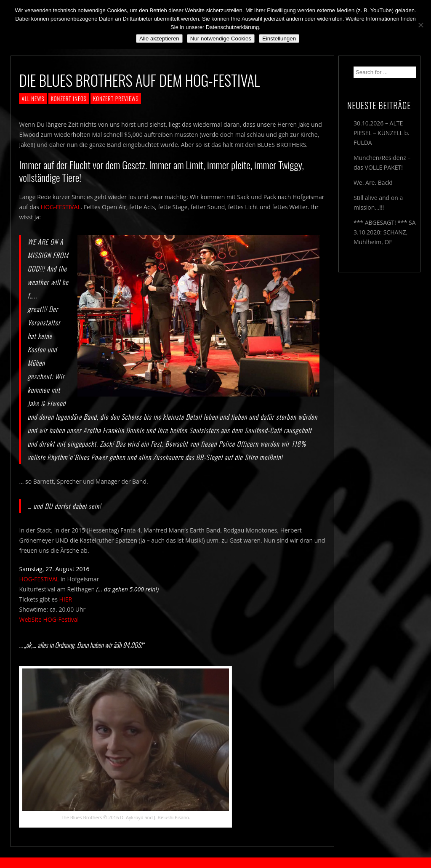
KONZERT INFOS (69, 99)
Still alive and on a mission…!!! (378, 202)
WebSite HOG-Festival (49, 619)
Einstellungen (279, 39)
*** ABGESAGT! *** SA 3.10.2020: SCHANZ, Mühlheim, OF (385, 232)
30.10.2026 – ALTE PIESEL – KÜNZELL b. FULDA (382, 133)
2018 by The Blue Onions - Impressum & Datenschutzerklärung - (215, 863)
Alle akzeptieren (159, 39)
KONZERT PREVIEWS (116, 99)
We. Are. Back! (373, 182)
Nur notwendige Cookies (221, 39)
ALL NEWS (33, 99)
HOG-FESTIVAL (61, 207)
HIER (65, 599)
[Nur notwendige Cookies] (420, 25)
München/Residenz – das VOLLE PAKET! (382, 162)
